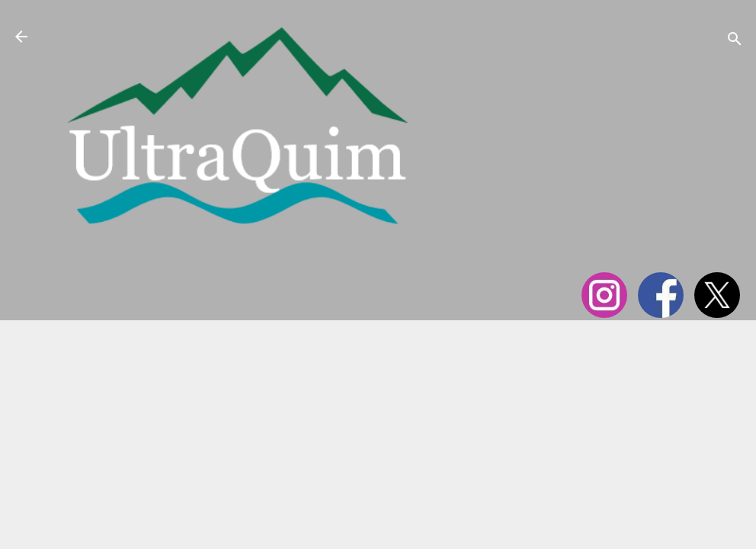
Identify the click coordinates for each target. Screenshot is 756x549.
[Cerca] (735, 42)
